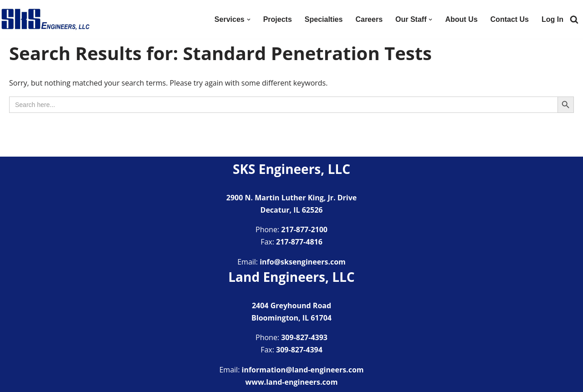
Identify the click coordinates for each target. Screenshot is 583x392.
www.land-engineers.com (292, 382)
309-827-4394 (299, 350)
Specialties (324, 19)
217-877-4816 (299, 242)
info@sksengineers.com (303, 262)
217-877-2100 (304, 229)
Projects (278, 19)
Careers (369, 19)
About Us (461, 19)
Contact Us (510, 19)
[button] (249, 20)
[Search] (574, 19)
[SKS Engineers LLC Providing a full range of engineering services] (46, 19)
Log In (552, 19)
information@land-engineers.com (303, 370)
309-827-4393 (304, 337)
